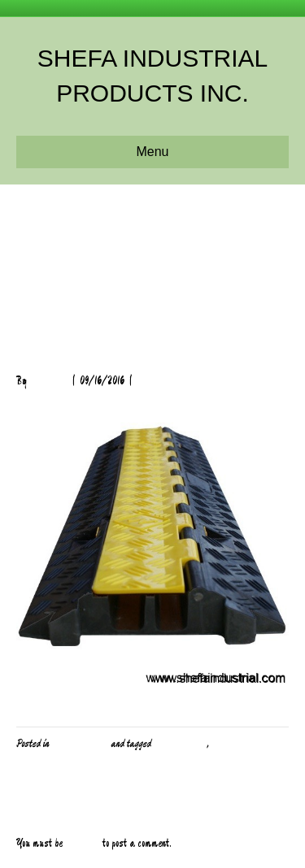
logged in (83, 844)
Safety (224, 744)
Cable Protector (180, 744)
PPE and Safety (80, 744)
